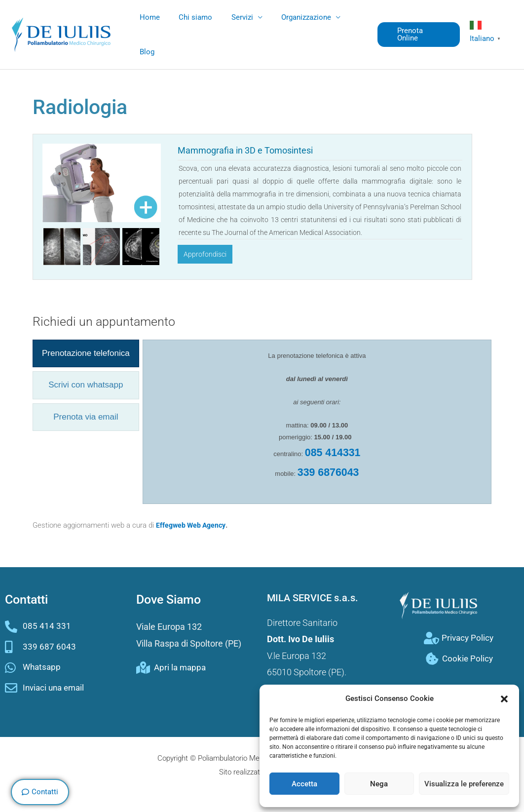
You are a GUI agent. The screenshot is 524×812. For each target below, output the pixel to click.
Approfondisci (205, 254)
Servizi (232, 17)
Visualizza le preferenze (464, 784)
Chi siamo (189, 17)
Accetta (304, 784)
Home (148, 17)
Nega (379, 784)
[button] (504, 699)
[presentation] (86, 353)
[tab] (86, 353)
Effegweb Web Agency (193, 525)
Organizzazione (292, 17)
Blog (145, 52)
